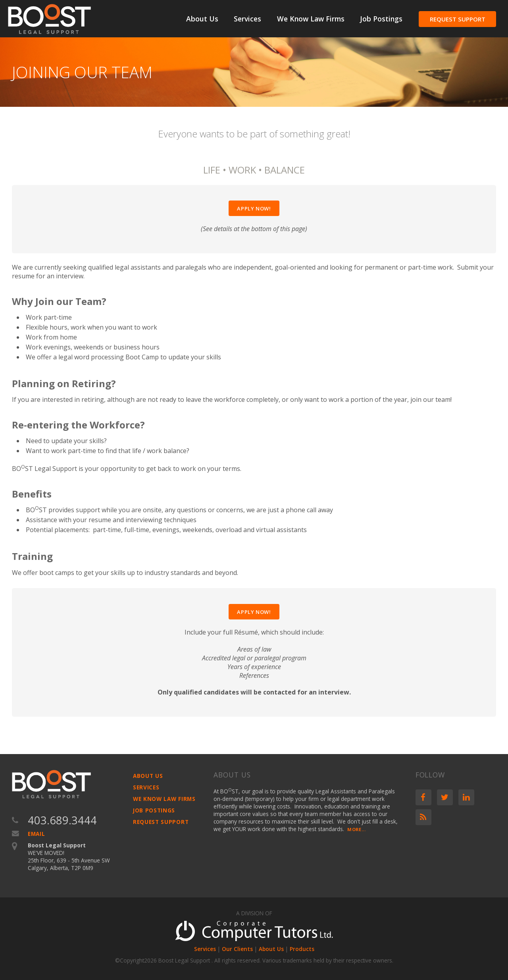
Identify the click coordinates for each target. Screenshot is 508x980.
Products (302, 949)
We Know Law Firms (311, 19)
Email (36, 834)
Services (247, 19)
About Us (202, 19)
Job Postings (381, 19)
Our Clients (237, 949)
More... (356, 829)
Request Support (458, 19)
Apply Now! (254, 208)
